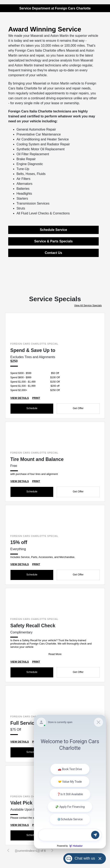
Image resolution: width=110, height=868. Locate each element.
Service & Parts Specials (54, 241)
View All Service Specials (88, 306)
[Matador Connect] (70, 782)
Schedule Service (54, 230)
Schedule (32, 408)
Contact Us (53, 253)
